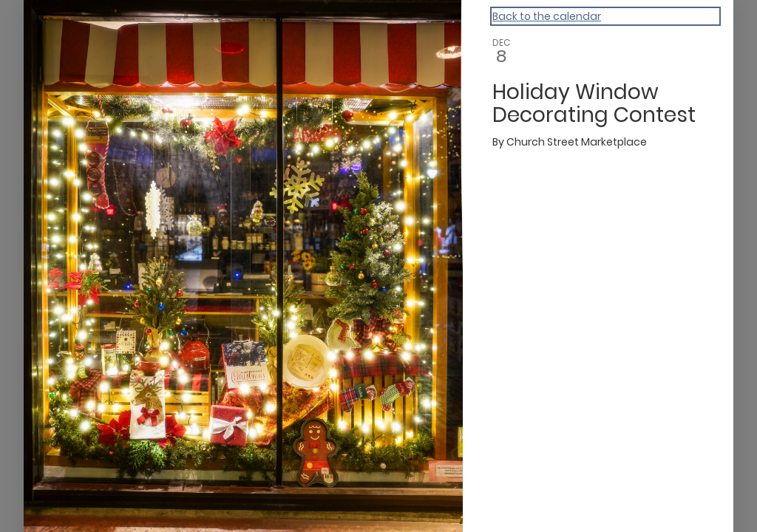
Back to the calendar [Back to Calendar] (547, 16)
